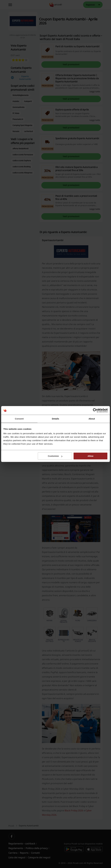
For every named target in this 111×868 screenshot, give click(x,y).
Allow (90, 456)
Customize (55, 456)
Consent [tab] (19, 419)
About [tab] (92, 419)
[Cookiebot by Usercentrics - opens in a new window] (95, 410)
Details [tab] (55, 419)
